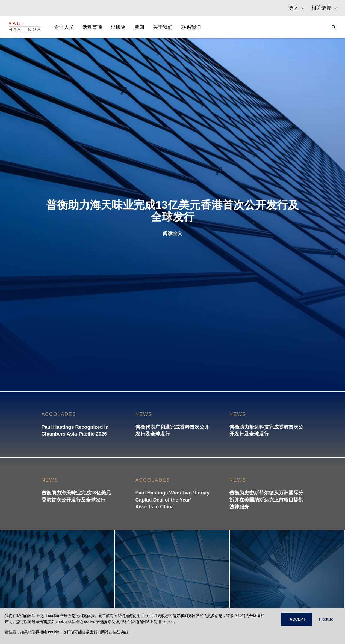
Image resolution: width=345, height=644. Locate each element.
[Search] (332, 27)
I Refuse (326, 619)
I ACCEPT (297, 619)
